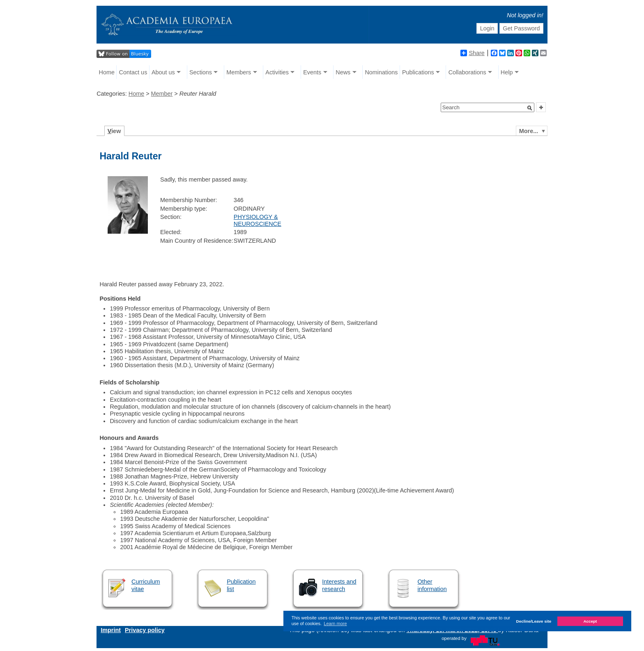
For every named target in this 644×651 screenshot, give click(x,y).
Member (162, 94)
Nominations (381, 72)
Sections (201, 72)
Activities (277, 72)
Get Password (521, 28)
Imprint (111, 630)
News (343, 72)
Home (107, 72)
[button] (530, 108)
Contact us (133, 72)
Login (487, 28)
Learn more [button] (335, 623)
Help (507, 72)
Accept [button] (590, 621)
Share (472, 53)
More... (529, 131)
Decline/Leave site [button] (534, 621)
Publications (418, 72)
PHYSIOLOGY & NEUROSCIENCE (258, 220)
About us (163, 72)
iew (114, 131)
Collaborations (467, 72)
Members (239, 72)
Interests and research (339, 585)
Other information (432, 585)
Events (312, 72)
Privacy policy (145, 630)
